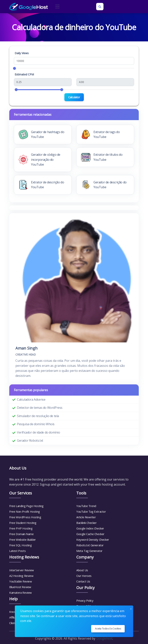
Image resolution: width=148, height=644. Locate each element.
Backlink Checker (87, 523)
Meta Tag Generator (89, 551)
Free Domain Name (21, 534)
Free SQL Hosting (21, 545)
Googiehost (104, 638)
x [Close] (131, 608)
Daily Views (22, 53)
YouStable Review (21, 581)
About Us (82, 570)
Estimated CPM (24, 74)
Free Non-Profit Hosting (25, 511)
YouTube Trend (86, 506)
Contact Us (83, 581)
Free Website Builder (23, 540)
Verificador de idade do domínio (39, 432)
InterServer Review (22, 570)
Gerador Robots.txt (30, 440)
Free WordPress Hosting (25, 517)
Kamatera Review (21, 593)
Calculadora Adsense (31, 399)
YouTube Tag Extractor (91, 511)
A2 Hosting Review (21, 576)
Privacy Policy (85, 600)
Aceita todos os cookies (108, 629)
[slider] (15, 68)
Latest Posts (17, 551)
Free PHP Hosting (21, 528)
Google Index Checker (90, 528)
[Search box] (100, 7)
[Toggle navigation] (57, 7)
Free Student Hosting (23, 523)
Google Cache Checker (90, 534)
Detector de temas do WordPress (40, 408)
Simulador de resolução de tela (38, 416)
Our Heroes (84, 576)
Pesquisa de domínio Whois (36, 424)
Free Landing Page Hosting (26, 506)
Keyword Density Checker (93, 540)
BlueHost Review (20, 587)
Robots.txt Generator (90, 545)
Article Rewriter (86, 517)
